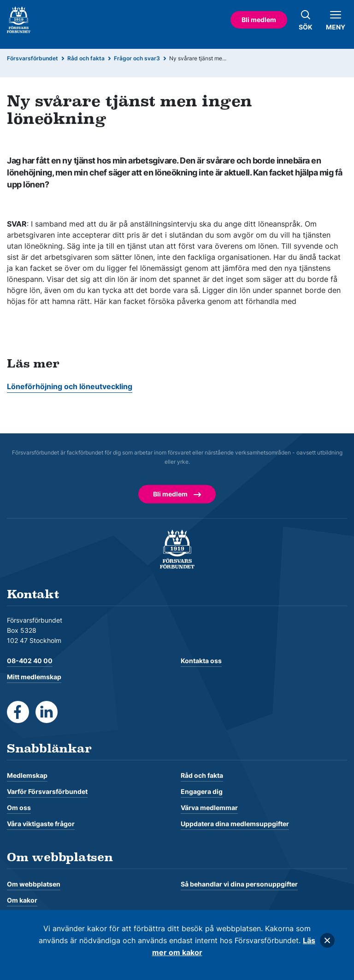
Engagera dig (202, 791)
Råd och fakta (86, 58)
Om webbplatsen (34, 884)
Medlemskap (27, 775)
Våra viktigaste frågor (41, 824)
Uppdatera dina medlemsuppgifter (235, 824)
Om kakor (22, 900)
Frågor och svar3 (137, 58)
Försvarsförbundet (32, 58)
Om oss (19, 808)
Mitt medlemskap (34, 677)
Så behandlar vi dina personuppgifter (239, 884)
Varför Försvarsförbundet (47, 791)
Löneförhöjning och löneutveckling (70, 386)
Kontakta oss (201, 661)
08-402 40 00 (30, 661)
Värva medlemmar (209, 808)
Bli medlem (259, 20)
